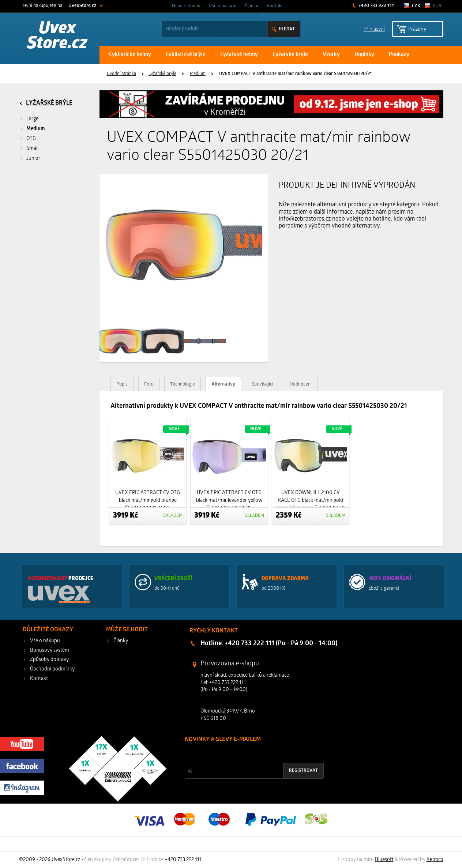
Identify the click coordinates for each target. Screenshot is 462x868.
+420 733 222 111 (376, 6)
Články (251, 6)
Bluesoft (384, 860)
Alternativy (223, 384)
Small (32, 149)
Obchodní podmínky (52, 669)
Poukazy (399, 55)
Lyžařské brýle (290, 55)
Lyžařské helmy (239, 55)
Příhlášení (374, 29)
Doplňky (364, 55)
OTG (31, 139)
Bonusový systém (50, 651)
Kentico (435, 860)
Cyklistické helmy (130, 55)
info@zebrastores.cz (305, 219)
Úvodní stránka (121, 74)
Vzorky (331, 55)
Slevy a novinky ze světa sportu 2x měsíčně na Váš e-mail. (247, 753)
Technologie (183, 384)
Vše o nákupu (223, 6)
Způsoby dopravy (49, 660)
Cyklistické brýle (186, 55)
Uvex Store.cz (57, 37)
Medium (198, 74)
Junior (33, 159)
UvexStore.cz (82, 6)
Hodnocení (301, 384)
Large (32, 119)
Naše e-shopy (186, 6)
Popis (122, 384)
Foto (149, 384)
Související (262, 384)
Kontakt (275, 6)
